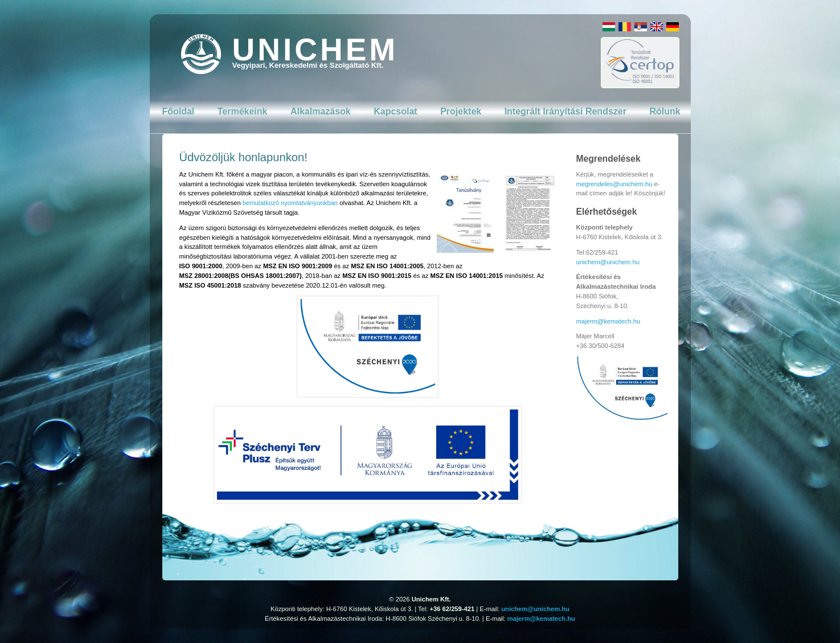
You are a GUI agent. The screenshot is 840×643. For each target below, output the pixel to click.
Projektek (461, 111)
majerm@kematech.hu (609, 321)
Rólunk (665, 111)
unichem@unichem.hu (608, 262)
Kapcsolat (395, 111)
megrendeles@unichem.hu (614, 184)
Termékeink (243, 111)
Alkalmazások (321, 111)
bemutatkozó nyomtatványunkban (290, 203)
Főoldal (178, 111)
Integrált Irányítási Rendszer (566, 111)
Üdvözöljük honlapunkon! (243, 157)
